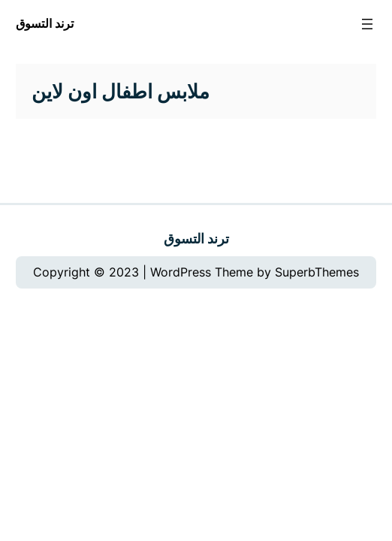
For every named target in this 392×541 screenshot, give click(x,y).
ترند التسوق (45, 23)
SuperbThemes (317, 272)
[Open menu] (367, 24)
